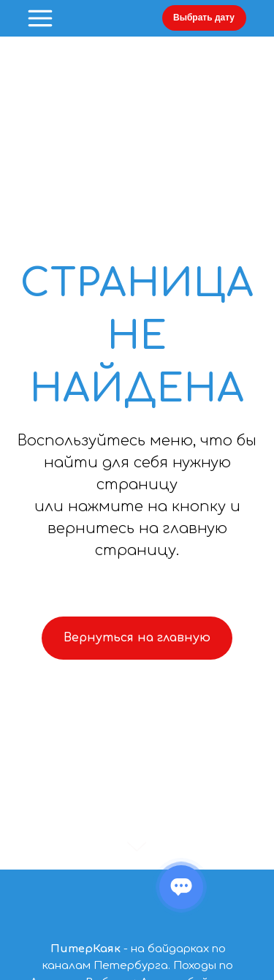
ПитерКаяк (85, 949)
